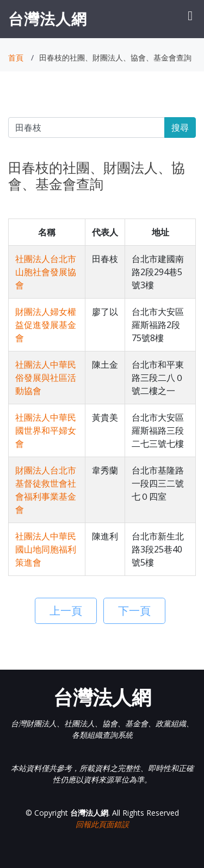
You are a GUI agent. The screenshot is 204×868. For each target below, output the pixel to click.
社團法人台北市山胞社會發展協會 (46, 272)
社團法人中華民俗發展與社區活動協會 (46, 378)
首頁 (16, 57)
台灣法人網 (48, 19)
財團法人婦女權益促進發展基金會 (46, 325)
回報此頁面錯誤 (102, 824)
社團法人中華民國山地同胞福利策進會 (46, 549)
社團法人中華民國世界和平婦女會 (46, 430)
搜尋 (180, 128)
